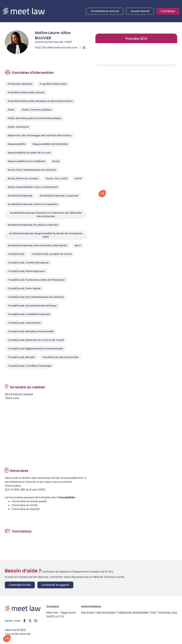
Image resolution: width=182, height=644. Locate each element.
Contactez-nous (168, 612)
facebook (24, 621)
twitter (30, 621)
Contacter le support (55, 585)
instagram (36, 621)
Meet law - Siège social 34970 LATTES (61, 615)
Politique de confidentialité (133, 612)
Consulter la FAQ (20, 585)
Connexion (168, 11)
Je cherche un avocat (105, 11)
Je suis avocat (140, 11)
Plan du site (88, 612)
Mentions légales (106, 612)
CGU (153, 612)
